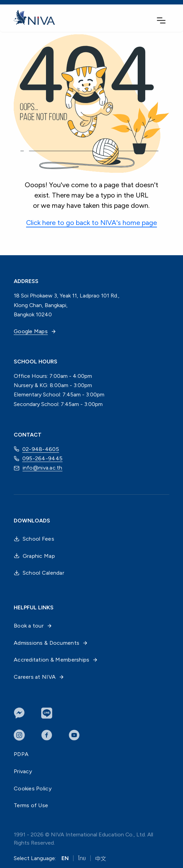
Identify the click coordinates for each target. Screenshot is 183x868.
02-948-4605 (36, 449)
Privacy (23, 771)
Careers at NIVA (39, 677)
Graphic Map (34, 556)
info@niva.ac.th (38, 468)
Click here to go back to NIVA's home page (91, 223)
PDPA (21, 754)
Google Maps (35, 331)
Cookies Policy (33, 788)
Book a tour (33, 626)
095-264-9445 (38, 459)
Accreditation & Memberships (56, 660)
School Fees (34, 539)
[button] (161, 20)
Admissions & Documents (51, 643)
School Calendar (39, 573)
